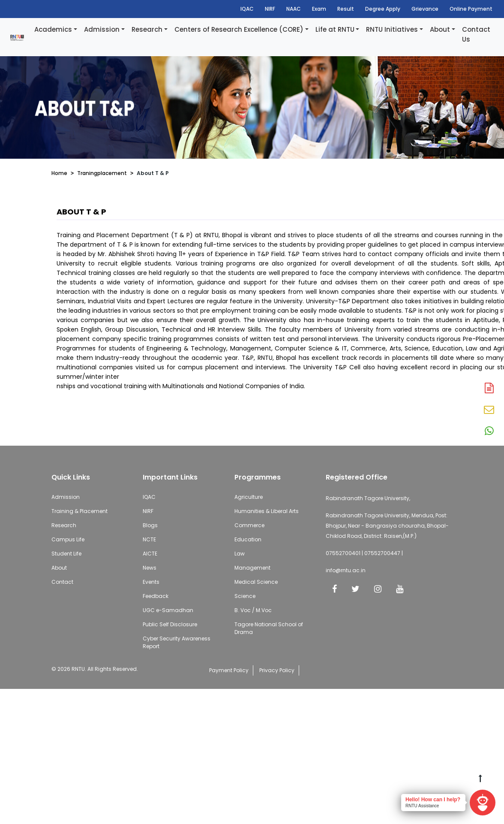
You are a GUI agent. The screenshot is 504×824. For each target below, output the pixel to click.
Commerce (249, 525)
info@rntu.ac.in (346, 570)
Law (240, 554)
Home (59, 173)
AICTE (150, 554)
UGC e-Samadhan (168, 610)
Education (248, 539)
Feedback (156, 596)
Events (151, 582)
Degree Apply (383, 9)
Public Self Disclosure (170, 624)
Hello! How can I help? (433, 800)
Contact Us (476, 34)
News (150, 568)
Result (346, 9)
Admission (102, 29)
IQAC (247, 9)
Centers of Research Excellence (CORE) (239, 29)
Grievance (425, 9)
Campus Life (68, 539)
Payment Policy (229, 670)
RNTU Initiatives (392, 29)
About (440, 29)
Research (147, 29)
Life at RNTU (335, 29)
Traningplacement (102, 173)
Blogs (150, 525)
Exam (319, 9)
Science (245, 596)
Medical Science (256, 582)
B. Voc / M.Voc (253, 610)
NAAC (294, 9)
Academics (53, 29)
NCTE (149, 539)
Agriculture (249, 497)
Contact (62, 582)
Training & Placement (79, 511)
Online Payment (471, 9)
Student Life (66, 554)
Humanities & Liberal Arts (267, 511)
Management (252, 568)
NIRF (270, 9)
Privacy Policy (277, 670)
